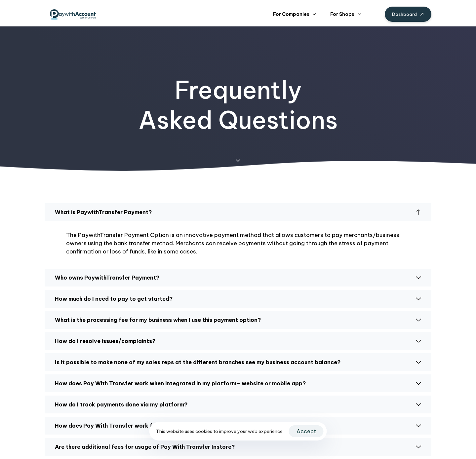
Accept (306, 431)
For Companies (295, 14)
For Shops (346, 14)
